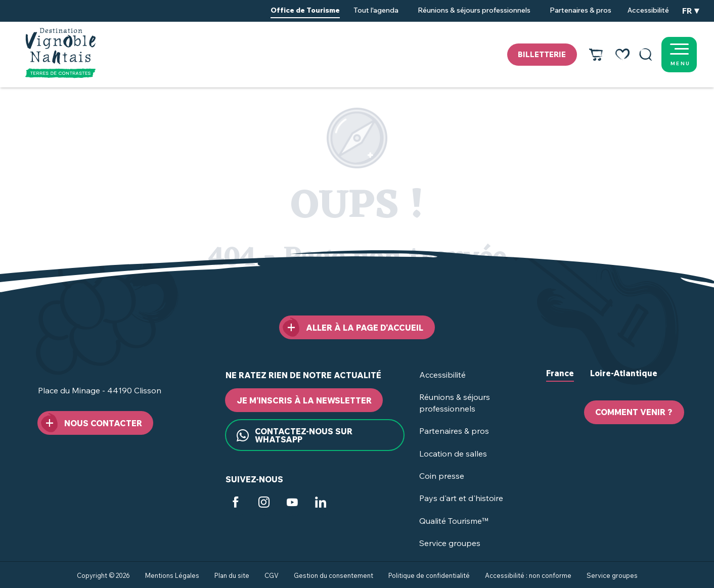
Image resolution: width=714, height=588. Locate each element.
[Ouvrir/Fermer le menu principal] (691, 55)
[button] (646, 55)
